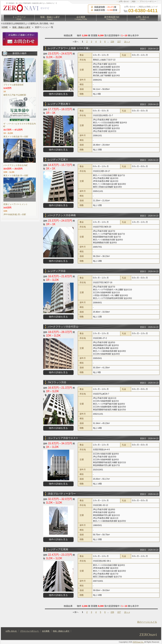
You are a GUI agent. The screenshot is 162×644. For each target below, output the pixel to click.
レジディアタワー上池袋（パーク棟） (69, 48)
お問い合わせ (143, 18)
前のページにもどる (147, 622)
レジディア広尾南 (58, 549)
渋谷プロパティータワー (62, 494)
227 (119, 42)
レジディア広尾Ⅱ (58, 160)
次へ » (127, 42)
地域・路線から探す (50, 18)
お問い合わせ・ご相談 (127, 1)
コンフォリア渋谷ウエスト (63, 438)
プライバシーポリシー (148, 1)
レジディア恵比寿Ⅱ (59, 104)
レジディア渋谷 (57, 271)
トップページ (19, 18)
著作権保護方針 (112, 18)
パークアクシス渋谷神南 (62, 215)
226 (112, 42)
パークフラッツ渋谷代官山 (63, 327)
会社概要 (81, 18)
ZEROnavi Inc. (139, 642)
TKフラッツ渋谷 (57, 382)
